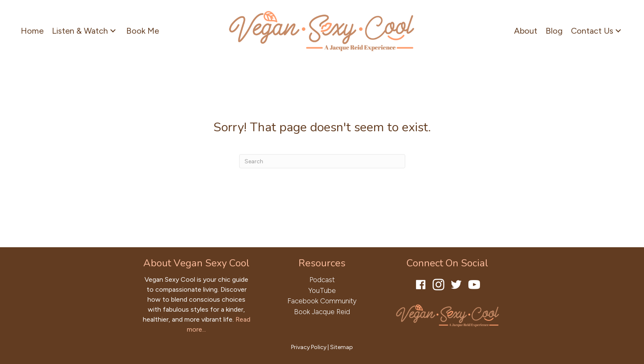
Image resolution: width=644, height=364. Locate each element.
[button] (113, 31)
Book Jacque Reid (322, 312)
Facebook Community (322, 301)
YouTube (322, 290)
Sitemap (342, 347)
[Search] (322, 161)
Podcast (322, 280)
